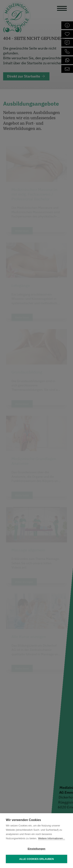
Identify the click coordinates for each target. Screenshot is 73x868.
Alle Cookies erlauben (37, 859)
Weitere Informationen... (51, 838)
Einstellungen (36, 849)
